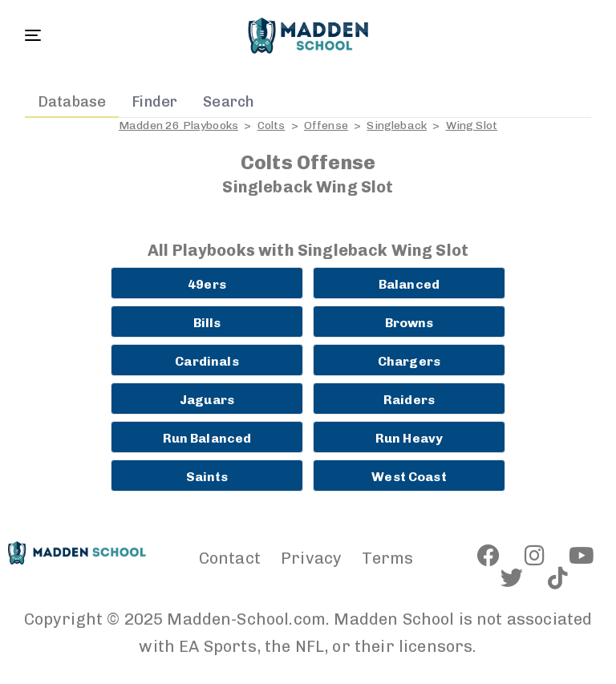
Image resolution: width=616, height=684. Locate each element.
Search (229, 102)
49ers (207, 284)
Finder (154, 102)
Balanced (409, 284)
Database (72, 102)
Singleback (397, 125)
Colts (272, 125)
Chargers (409, 361)
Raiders (409, 400)
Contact (230, 558)
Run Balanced (207, 438)
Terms (387, 558)
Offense (326, 125)
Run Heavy (409, 438)
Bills (207, 323)
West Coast (409, 477)
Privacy (311, 558)
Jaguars (207, 400)
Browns (409, 323)
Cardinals (207, 361)
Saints (207, 477)
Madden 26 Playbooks (178, 125)
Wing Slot (472, 125)
